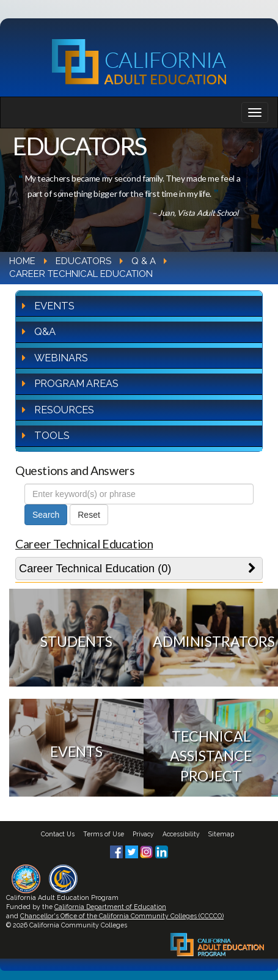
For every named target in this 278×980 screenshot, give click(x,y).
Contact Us (58, 834)
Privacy (143, 834)
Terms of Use (104, 834)
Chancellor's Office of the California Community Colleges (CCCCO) (122, 916)
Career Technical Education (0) (95, 569)
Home (22, 261)
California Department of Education (110, 907)
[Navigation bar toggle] (255, 112)
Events (54, 306)
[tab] (139, 569)
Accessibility (181, 834)
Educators (83, 261)
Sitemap (221, 834)
